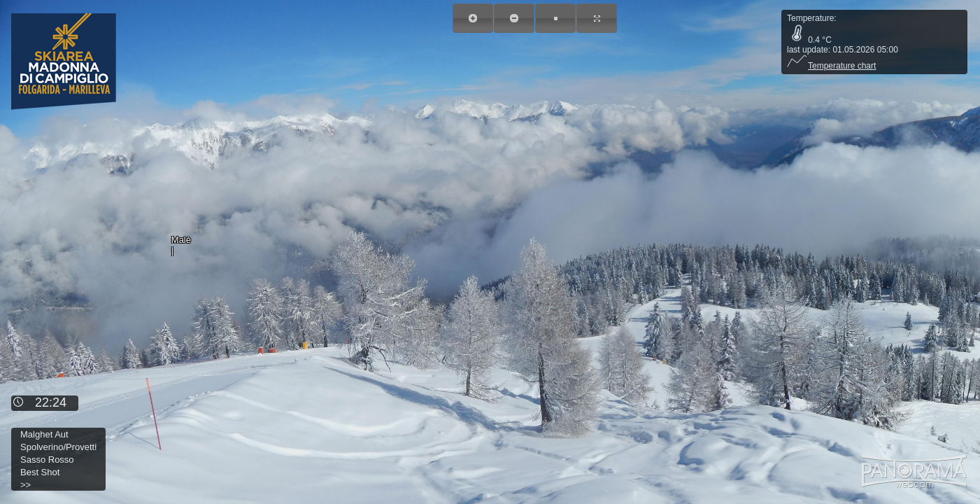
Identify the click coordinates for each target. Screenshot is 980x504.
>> (26, 485)
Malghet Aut (44, 434)
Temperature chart (831, 66)
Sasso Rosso (47, 460)
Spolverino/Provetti (58, 447)
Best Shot (40, 472)
